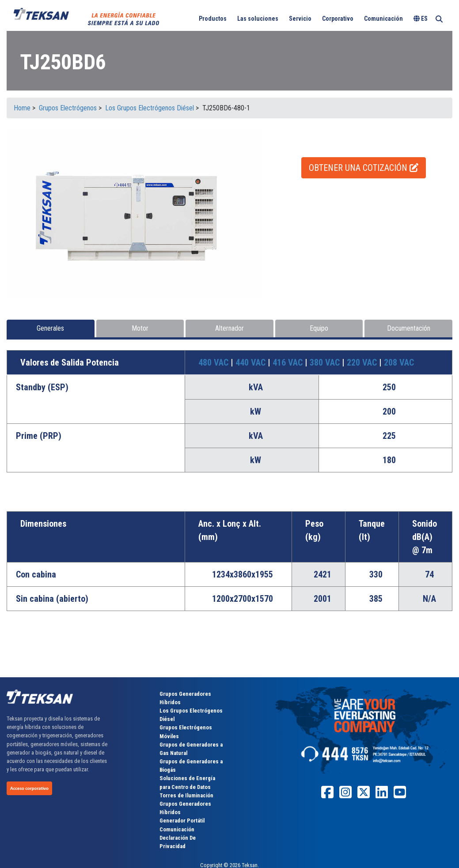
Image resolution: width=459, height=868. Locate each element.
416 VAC (289, 362)
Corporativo (338, 19)
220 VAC (363, 362)
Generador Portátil (182, 821)
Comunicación (383, 19)
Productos (213, 19)
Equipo (319, 328)
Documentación (409, 328)
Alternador (229, 328)
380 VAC (326, 362)
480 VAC (214, 362)
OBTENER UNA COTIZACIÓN (364, 168)
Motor (140, 328)
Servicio (300, 19)
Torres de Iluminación (186, 795)
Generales (50, 328)
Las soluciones (258, 19)
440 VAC (252, 362)
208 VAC (399, 362)
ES (421, 19)
